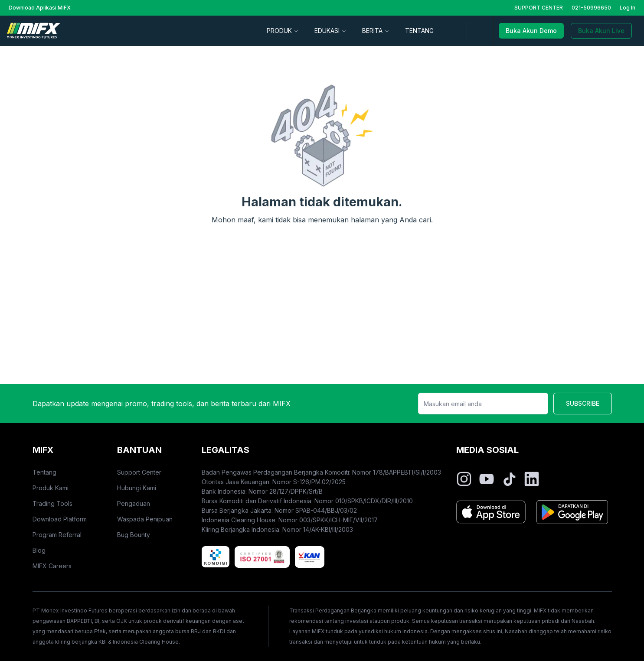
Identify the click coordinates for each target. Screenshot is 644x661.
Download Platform (60, 519)
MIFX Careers (52, 566)
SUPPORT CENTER (539, 8)
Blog (39, 550)
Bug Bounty (134, 535)
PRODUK (283, 31)
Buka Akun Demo (531, 31)
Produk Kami (51, 488)
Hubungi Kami (137, 488)
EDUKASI (330, 31)
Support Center (139, 472)
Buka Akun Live (601, 31)
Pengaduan (134, 503)
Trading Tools (52, 503)
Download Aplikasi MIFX (40, 8)
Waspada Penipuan (145, 519)
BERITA (376, 31)
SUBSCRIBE (583, 403)
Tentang (44, 472)
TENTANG (419, 31)
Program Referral (57, 535)
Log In (628, 8)
